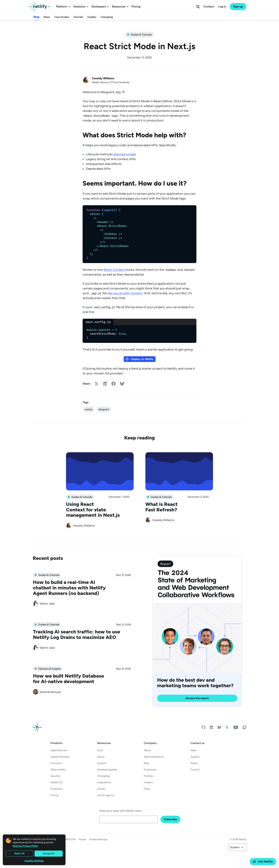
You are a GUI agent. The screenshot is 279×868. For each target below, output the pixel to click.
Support (102, 763)
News (47, 17)
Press (147, 789)
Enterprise (56, 789)
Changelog (107, 17)
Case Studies (62, 17)
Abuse (82, 839)
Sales (193, 750)
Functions (56, 763)
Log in (222, 7)
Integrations (104, 782)
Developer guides (107, 769)
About (147, 750)
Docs (100, 750)
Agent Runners (59, 750)
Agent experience (154, 757)
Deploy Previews (60, 757)
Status (101, 757)
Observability (58, 769)
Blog (36, 17)
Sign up (238, 7)
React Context (114, 270)
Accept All (49, 853)
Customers (150, 769)
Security (55, 776)
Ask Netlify (263, 861)
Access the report (197, 698)
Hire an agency (106, 795)
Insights (92, 17)
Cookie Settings (98, 839)
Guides (101, 789)
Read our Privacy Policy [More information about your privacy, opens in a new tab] (25, 846)
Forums (195, 769)
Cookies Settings (34, 861)
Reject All (19, 853)
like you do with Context (125, 293)
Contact (209, 7)
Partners (149, 776)
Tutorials (78, 17)
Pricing (136, 7)
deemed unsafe (125, 154)
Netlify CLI (56, 782)
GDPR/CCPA (69, 839)
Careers (148, 782)
